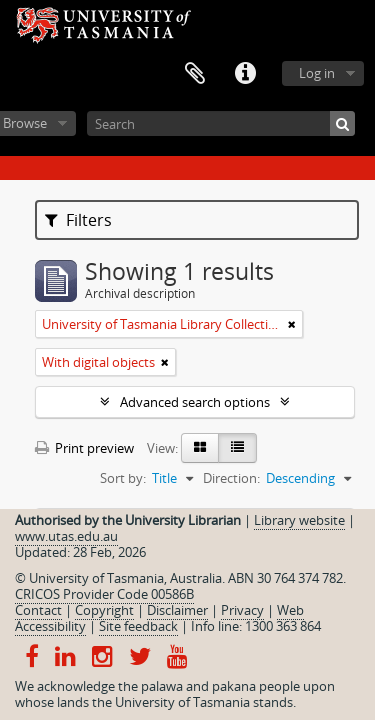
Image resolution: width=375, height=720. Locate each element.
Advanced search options (195, 402)
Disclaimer (177, 610)
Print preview (84, 448)
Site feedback (138, 626)
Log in (317, 73)
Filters (78, 220)
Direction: (231, 478)
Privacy (242, 610)
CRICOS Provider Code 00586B (104, 594)
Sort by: (123, 478)
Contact (38, 610)
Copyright (104, 610)
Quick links (245, 74)
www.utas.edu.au (66, 536)
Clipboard (195, 74)
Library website (299, 520)
